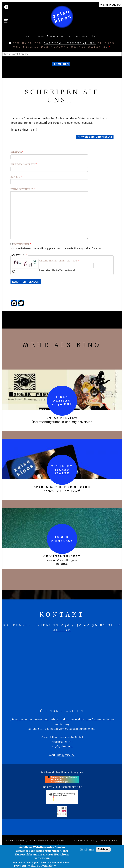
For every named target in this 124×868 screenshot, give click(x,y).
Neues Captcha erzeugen (14, 271)
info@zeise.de (66, 755)
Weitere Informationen (43, 866)
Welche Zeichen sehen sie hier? (58, 261)
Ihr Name (16, 152)
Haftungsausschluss (48, 841)
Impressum (16, 841)
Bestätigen (87, 850)
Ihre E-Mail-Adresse (23, 164)
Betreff (15, 177)
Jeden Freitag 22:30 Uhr (62, 401)
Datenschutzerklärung (70, 43)
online (62, 630)
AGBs (103, 841)
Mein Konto (110, 5)
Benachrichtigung (22, 189)
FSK (115, 841)
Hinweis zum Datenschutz (95, 137)
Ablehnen (103, 849)
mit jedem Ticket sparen (62, 470)
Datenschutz (21, 244)
